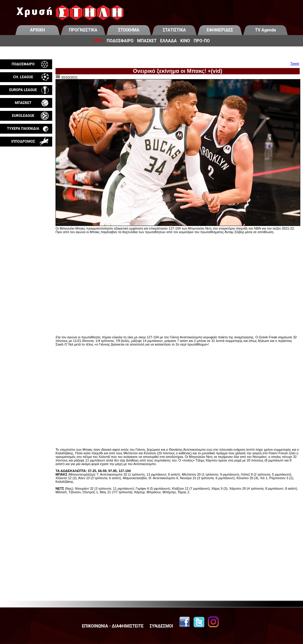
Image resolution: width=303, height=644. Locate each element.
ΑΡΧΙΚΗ (37, 30)
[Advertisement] (26, 217)
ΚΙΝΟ (185, 41)
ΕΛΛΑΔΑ (168, 41)
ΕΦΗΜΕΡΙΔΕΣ (220, 30)
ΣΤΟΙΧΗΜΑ (129, 30)
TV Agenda (265, 30)
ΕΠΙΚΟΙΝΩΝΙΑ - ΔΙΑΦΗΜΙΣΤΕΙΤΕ (113, 626)
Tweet (295, 64)
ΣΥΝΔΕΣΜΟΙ (161, 626)
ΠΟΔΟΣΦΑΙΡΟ (120, 41)
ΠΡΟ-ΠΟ (202, 41)
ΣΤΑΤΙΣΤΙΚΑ (174, 30)
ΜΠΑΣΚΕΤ (147, 41)
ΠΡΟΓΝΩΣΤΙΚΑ (83, 30)
